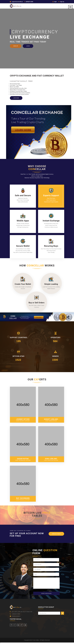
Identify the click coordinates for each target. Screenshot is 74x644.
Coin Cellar (36, 640)
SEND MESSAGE (46, 593)
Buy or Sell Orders (37, 303)
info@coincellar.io (15, 616)
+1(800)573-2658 (15, 614)
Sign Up (61, 2)
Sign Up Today (56, 534)
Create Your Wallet (23, 284)
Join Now (16, 98)
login (55, 2)
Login (28, 46)
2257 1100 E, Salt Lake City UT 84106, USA (21, 612)
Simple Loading (51, 284)
